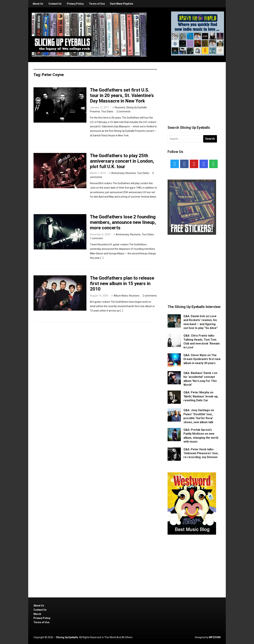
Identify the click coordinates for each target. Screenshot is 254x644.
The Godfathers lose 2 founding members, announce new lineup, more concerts (123, 222)
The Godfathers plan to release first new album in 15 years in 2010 (122, 283)
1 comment (96, 238)
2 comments (123, 111)
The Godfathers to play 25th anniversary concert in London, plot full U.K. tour (122, 161)
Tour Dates (107, 111)
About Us (38, 4)
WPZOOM (215, 637)
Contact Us (55, 4)
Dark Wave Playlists (122, 4)
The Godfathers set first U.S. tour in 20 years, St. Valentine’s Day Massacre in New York (122, 95)
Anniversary (118, 173)
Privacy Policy (75, 4)
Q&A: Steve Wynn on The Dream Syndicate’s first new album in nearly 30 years (202, 359)
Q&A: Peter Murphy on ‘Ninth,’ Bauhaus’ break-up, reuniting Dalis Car (201, 396)
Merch (37, 614)
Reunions (120, 107)
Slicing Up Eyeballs (67, 637)
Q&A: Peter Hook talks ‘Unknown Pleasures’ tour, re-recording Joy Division (201, 453)
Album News (121, 296)
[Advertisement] (194, 89)
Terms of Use (97, 4)
